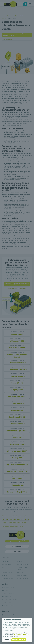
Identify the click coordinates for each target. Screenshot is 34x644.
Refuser (7, 640)
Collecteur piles (22, 576)
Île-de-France (24, 16)
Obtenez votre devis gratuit (17, 289)
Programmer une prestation (17, 541)
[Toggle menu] (30, 4)
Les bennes (5, 562)
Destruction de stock (8, 606)
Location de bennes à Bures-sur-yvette (14, 523)
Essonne (4, 18)
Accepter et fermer (19, 640)
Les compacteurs (23, 564)
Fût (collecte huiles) (23, 579)
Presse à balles (6, 564)
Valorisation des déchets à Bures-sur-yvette (15, 519)
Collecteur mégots (8, 579)
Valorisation (6, 591)
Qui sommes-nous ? (8, 615)
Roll (3, 567)
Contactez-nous (7, 39)
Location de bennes (8, 594)
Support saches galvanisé (22, 569)
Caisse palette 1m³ (7, 573)
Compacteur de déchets (13, 16)
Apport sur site (6, 603)
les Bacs (4, 576)
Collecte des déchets (8, 588)
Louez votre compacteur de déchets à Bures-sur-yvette (15, 35)
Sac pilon (20, 573)
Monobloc (21, 562)
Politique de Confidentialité (22, 635)
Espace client (17, 551)
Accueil (4, 16)
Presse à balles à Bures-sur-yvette (12, 526)
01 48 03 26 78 (17, 546)
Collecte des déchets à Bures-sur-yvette (14, 516)
